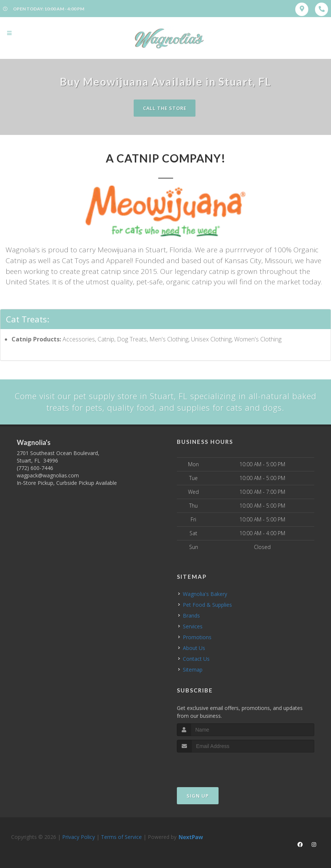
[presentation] (217, 766)
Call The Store (165, 108)
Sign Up (198, 796)
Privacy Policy (79, 837)
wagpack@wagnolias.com (48, 476)
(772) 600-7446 (35, 468)
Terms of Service (121, 837)
